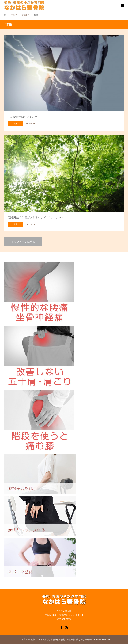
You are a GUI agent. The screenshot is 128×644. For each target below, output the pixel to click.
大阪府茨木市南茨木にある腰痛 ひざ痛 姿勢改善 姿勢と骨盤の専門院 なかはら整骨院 (56, 640)
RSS (67, 627)
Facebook (61, 627)
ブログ (14, 15)
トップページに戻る (23, 242)
